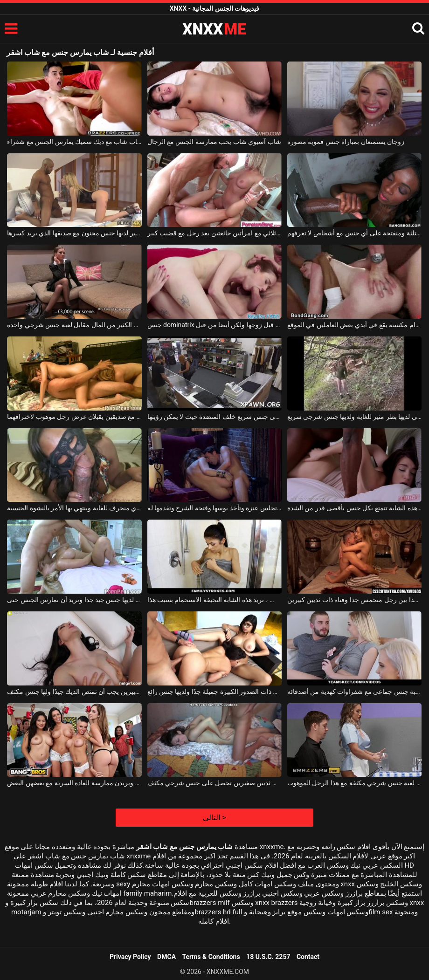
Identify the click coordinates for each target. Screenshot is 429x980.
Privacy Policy (130, 957)
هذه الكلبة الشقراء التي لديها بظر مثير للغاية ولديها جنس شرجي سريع (355, 417)
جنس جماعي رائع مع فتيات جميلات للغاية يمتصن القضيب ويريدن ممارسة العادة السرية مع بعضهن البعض (74, 783)
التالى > (214, 818)
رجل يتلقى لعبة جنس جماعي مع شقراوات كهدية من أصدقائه (355, 692)
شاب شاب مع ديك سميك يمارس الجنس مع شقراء (74, 142)
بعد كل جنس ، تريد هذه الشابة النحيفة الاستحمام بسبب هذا (215, 600)
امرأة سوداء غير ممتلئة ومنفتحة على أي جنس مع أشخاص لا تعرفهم (355, 233)
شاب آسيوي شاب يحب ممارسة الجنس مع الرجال (214, 142)
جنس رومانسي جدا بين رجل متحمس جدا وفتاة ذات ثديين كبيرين (355, 600)
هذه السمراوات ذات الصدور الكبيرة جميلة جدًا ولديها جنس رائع (215, 692)
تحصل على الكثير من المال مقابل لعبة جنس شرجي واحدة (74, 325)
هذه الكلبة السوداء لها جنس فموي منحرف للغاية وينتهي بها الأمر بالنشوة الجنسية (74, 508)
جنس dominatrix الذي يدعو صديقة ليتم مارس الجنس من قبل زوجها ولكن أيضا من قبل (215, 325)
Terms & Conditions (211, 957)
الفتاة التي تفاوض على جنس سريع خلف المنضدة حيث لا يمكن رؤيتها (215, 417)
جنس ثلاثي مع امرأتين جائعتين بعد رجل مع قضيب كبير (215, 233)
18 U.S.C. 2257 (268, 957)
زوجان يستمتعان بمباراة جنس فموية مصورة (346, 142)
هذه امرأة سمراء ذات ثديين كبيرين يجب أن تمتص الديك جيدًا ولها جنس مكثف (74, 692)
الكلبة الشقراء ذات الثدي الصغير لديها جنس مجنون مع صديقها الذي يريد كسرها (74, 233)
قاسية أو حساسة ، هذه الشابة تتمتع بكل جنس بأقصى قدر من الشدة (355, 508)
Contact (308, 957)
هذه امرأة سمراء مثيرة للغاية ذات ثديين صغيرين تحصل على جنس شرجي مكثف (215, 783)
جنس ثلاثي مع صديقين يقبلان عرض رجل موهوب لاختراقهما (74, 417)
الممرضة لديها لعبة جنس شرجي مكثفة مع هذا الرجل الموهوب (355, 783)
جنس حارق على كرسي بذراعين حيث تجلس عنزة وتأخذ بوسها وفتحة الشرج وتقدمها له (215, 508)
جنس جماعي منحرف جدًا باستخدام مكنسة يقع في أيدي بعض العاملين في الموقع (355, 325)
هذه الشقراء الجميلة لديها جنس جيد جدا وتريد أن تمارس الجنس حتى (74, 600)
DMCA (166, 957)
